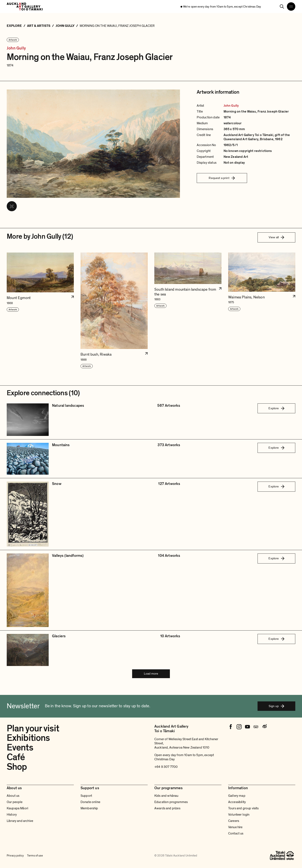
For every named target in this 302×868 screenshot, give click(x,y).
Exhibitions (28, 738)
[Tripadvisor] (256, 727)
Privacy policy (15, 856)
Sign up (276, 706)
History (12, 815)
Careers (234, 821)
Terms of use (35, 856)
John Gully (16, 48)
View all (276, 237)
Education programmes (171, 802)
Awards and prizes (167, 808)
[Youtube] (247, 727)
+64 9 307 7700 (166, 767)
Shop (17, 767)
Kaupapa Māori (17, 808)
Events (20, 748)
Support (86, 796)
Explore (276, 408)
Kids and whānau (166, 796)
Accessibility (237, 802)
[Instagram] (239, 727)
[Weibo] (264, 727)
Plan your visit (33, 728)
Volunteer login (239, 815)
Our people (15, 802)
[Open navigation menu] (291, 6)
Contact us (236, 833)
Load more (151, 674)
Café (16, 757)
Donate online (90, 802)
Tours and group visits (243, 808)
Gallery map (237, 796)
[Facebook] (231, 727)
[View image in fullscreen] (12, 206)
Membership (89, 808)
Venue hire (235, 827)
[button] (40, 311)
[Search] (282, 6)
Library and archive (20, 821)
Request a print (222, 178)
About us (13, 796)
